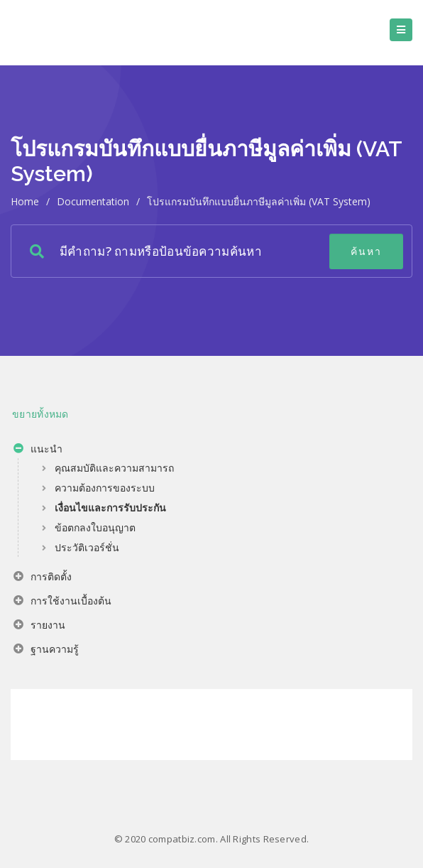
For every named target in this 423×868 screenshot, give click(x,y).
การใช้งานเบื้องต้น (62, 602)
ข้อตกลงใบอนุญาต (95, 527)
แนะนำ (38, 450)
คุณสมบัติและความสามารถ (114, 468)
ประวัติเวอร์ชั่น (87, 547)
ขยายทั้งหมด (40, 414)
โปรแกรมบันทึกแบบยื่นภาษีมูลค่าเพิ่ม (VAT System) (259, 201)
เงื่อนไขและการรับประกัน (110, 508)
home (25, 201)
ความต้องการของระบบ (105, 488)
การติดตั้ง (43, 578)
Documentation (93, 201)
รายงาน (39, 626)
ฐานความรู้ (46, 651)
